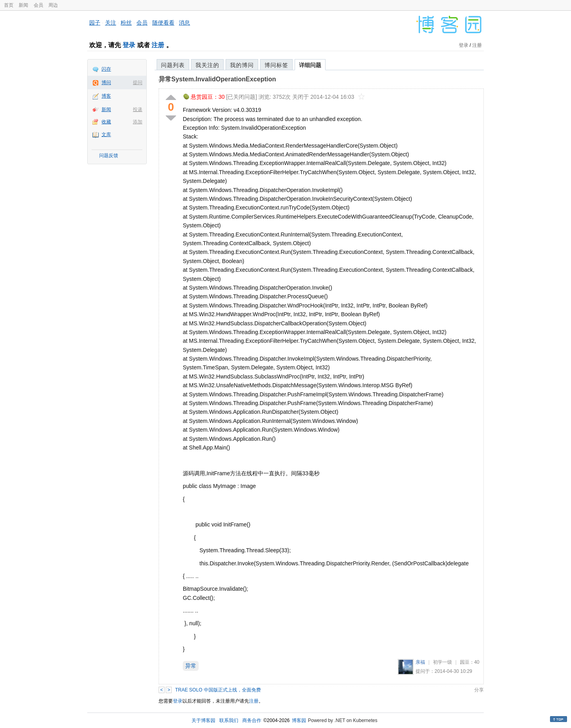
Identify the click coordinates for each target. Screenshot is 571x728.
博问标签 (276, 65)
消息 (184, 23)
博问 (106, 83)
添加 (138, 122)
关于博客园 (203, 720)
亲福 (420, 662)
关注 (111, 23)
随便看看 (163, 23)
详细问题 (310, 65)
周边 (53, 5)
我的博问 (242, 65)
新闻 (23, 5)
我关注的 (207, 65)
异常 (191, 666)
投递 (138, 109)
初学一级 (443, 662)
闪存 (106, 69)
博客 (106, 96)
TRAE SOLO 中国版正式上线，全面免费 (218, 690)
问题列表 (173, 65)
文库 (106, 134)
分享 (479, 690)
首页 (9, 5)
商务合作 (252, 720)
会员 (38, 5)
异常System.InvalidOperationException (217, 79)
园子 (95, 23)
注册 (158, 45)
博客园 (299, 720)
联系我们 (229, 720)
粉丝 (126, 23)
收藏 (106, 122)
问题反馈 (109, 156)
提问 (138, 83)
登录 (129, 45)
